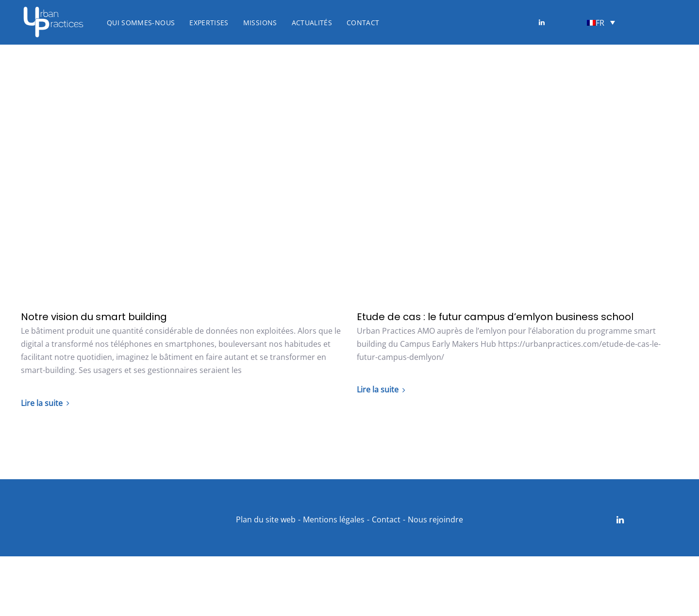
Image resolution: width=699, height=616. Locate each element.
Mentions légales (334, 519)
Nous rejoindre (435, 519)
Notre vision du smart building (94, 317)
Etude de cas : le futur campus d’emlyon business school (495, 317)
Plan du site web (266, 519)
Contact (386, 519)
